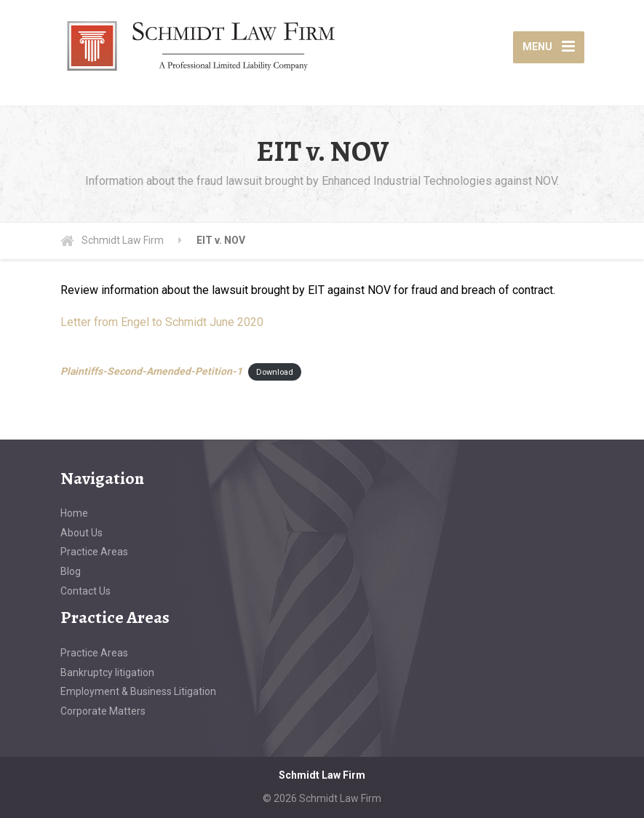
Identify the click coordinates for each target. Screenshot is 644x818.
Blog (71, 571)
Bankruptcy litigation (107, 672)
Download (275, 372)
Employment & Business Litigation (138, 691)
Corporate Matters (103, 711)
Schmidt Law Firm (322, 775)
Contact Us (86, 591)
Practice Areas (94, 552)
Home (74, 513)
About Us (82, 533)
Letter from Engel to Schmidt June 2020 (162, 322)
